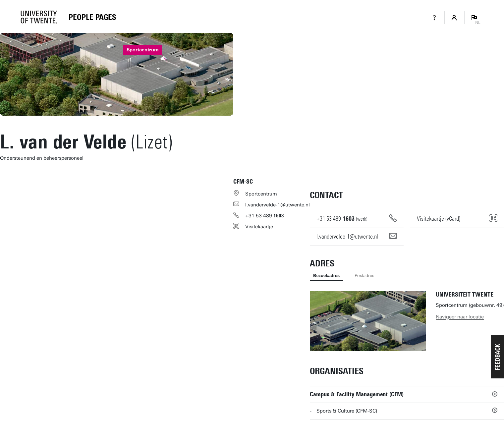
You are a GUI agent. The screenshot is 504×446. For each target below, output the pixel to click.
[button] (497, 357)
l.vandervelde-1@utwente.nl (278, 205)
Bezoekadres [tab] (326, 276)
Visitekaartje (259, 227)
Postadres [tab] (364, 276)
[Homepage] (92, 18)
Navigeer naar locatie (460, 317)
